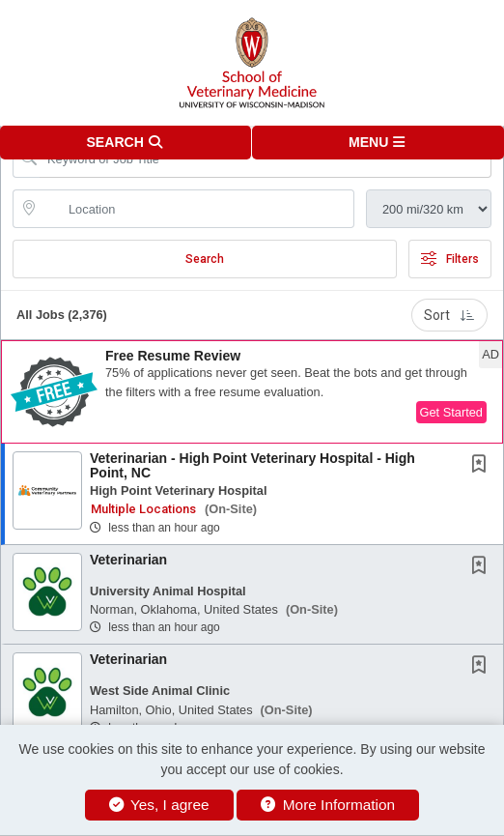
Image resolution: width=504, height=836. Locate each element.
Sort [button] (449, 315)
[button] (378, 143)
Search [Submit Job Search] (205, 259)
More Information (328, 805)
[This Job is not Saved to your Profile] (483, 466)
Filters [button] (450, 259)
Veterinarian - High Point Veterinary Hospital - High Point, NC (252, 465)
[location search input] (197, 209)
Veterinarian (128, 560)
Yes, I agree (159, 805)
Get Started (451, 412)
